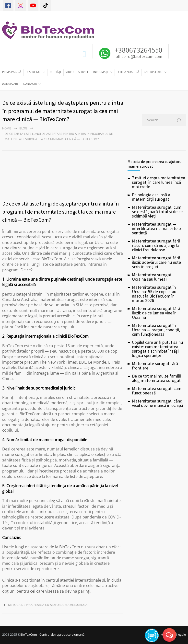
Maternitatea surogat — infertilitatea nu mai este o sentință (156, 228)
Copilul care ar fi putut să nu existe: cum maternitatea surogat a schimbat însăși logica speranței (157, 349)
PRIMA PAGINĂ (12, 72)
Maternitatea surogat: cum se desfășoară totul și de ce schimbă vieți (157, 212)
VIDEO (70, 72)
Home (7, 128)
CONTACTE (30, 84)
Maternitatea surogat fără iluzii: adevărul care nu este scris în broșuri (156, 262)
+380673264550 (138, 50)
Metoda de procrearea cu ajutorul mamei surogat (49, 605)
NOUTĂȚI (55, 72)
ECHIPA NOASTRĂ (128, 72)
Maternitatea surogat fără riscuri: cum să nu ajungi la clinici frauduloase (156, 245)
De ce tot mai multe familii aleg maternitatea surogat (156, 378)
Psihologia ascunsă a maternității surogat (151, 197)
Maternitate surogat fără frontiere (155, 366)
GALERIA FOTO (153, 72)
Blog (23, 128)
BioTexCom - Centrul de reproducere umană (52, 634)
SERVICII (83, 72)
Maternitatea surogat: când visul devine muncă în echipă (158, 403)
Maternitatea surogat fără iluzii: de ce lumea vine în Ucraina (156, 313)
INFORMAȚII (101, 72)
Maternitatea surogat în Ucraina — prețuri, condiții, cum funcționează (156, 330)
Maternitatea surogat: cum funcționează (157, 391)
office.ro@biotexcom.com (139, 57)
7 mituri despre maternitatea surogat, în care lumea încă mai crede (159, 182)
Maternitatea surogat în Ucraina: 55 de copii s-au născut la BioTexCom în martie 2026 (154, 294)
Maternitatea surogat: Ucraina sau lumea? (152, 277)
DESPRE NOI (33, 72)
